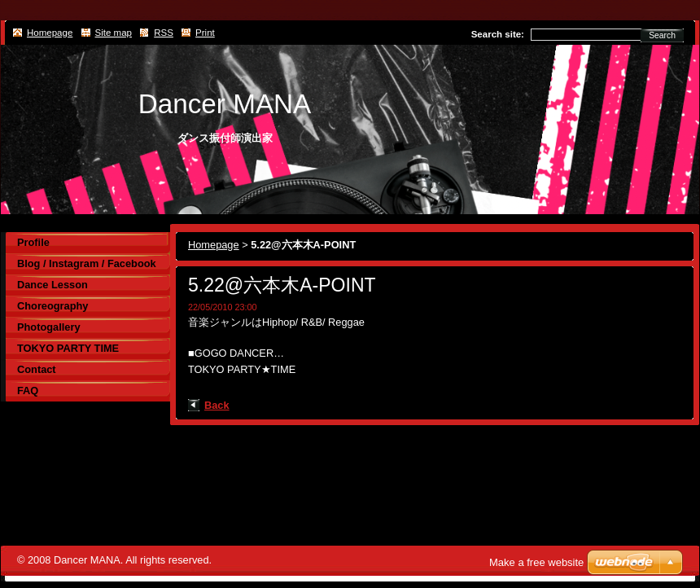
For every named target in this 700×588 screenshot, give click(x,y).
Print (205, 33)
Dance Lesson (52, 285)
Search (662, 35)
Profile (33, 242)
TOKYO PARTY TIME (68, 348)
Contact (37, 369)
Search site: (498, 34)
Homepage (214, 245)
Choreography (52, 306)
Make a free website (536, 562)
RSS (164, 33)
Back (217, 405)
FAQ (28, 391)
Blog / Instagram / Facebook (87, 263)
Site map (114, 33)
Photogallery (49, 327)
